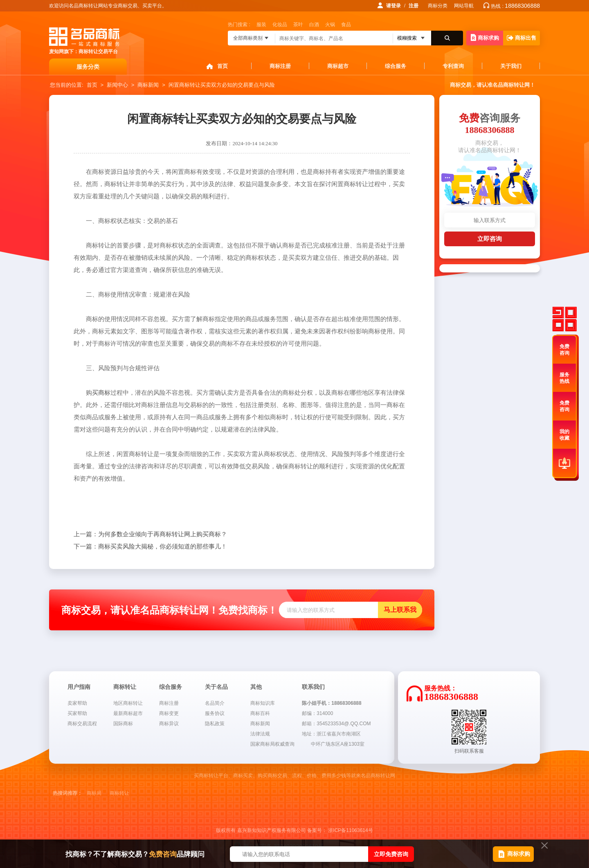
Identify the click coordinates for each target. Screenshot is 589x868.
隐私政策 (215, 724)
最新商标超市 (128, 713)
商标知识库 (263, 703)
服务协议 (215, 713)
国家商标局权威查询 (272, 744)
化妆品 (280, 25)
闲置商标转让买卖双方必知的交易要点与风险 (222, 85)
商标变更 (169, 713)
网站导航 (464, 6)
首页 (223, 66)
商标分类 (438, 6)
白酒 (314, 25)
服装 (261, 25)
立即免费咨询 (391, 854)
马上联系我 (400, 610)
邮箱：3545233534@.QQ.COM (336, 724)
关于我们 (511, 66)
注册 (414, 6)
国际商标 (123, 724)
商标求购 (485, 37)
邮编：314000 (317, 713)
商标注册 (280, 66)
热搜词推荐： (67, 793)
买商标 (101, 393)
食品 (346, 25)
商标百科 (260, 713)
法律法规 (260, 734)
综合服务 (396, 66)
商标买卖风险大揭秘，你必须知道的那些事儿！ (150, 546)
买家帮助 (77, 713)
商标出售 (522, 38)
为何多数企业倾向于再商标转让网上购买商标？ (150, 534)
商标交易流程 (82, 724)
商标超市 (338, 66)
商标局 (94, 793)
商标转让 (119, 793)
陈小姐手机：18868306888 (332, 703)
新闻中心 (117, 85)
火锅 (330, 25)
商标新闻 (148, 85)
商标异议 (169, 724)
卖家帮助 (77, 703)
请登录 (393, 6)
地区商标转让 (128, 703)
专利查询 (453, 66)
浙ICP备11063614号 (350, 830)
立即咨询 (490, 239)
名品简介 (215, 703)
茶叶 (298, 25)
